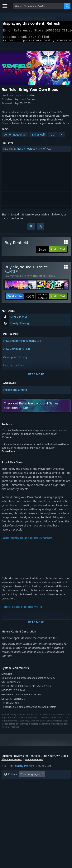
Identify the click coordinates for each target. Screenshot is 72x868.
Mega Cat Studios (25, 98)
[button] (36, 151)
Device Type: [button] (12, 800)
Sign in (6, 217)
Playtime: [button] (10, 788)
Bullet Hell (38, 137)
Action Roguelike (15, 137)
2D (53, 137)
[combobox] (38, 6)
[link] (36, 299)
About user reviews (12, 762)
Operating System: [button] (15, 794)
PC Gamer (7, 440)
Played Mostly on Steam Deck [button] (42, 788)
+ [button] (61, 137)
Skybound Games (25, 102)
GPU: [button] (51, 794)
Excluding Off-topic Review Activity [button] (26, 782)
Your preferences (34, 762)
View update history (15, 359)
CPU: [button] (38, 794)
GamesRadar (9, 454)
